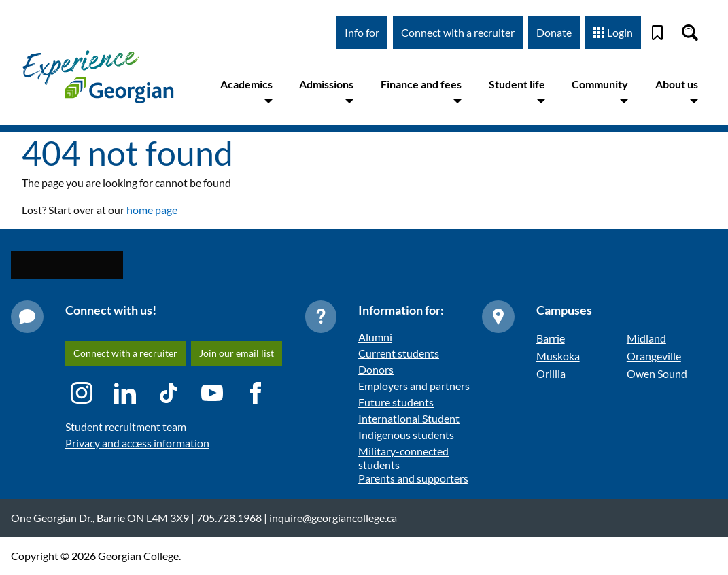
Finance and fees (421, 91)
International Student (409, 418)
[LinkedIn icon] (125, 393)
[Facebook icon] (256, 393)
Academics (246, 91)
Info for (362, 32)
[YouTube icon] (212, 393)
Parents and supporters (413, 478)
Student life (517, 91)
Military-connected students (403, 458)
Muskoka (558, 356)
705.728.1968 (229, 518)
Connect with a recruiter (458, 32)
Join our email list (237, 353)
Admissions (326, 91)
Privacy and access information (137, 443)
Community (600, 91)
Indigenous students (406, 435)
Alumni (375, 337)
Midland (646, 338)
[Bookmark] (657, 33)
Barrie (551, 338)
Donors (376, 369)
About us (677, 91)
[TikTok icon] (169, 393)
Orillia (551, 373)
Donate (554, 32)
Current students (399, 353)
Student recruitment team (126, 426)
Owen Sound (657, 373)
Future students (396, 402)
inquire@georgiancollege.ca (333, 518)
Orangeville (654, 356)
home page (152, 210)
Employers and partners (414, 386)
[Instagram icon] (82, 393)
